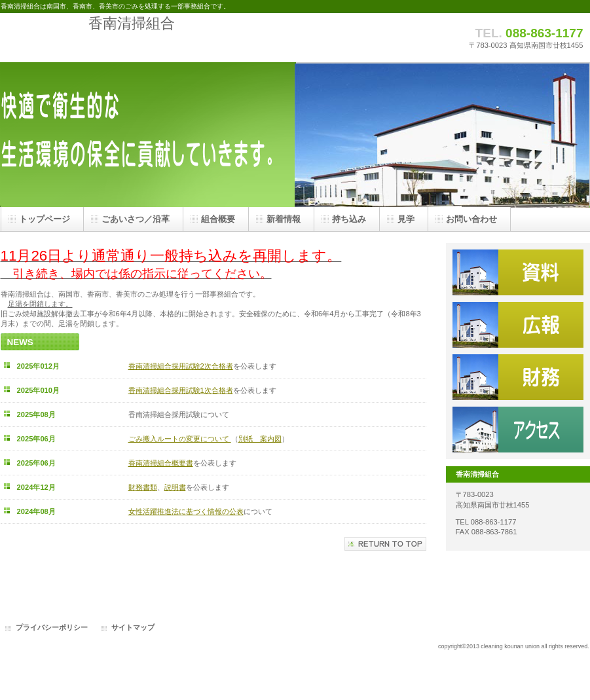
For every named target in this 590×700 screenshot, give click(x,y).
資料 (518, 272)
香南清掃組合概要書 (161, 463)
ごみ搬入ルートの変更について (180, 439)
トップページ (45, 219)
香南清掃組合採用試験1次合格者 (181, 390)
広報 (518, 325)
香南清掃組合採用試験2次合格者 (181, 366)
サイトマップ (133, 627)
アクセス (518, 430)
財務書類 (143, 487)
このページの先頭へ (385, 544)
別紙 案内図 (260, 439)
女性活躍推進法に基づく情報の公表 (186, 511)
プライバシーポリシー (52, 627)
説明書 (175, 487)
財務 (518, 377)
